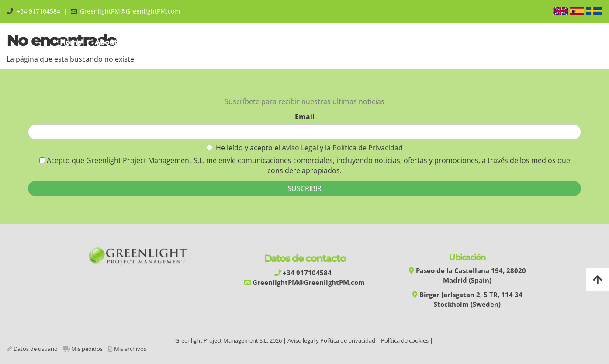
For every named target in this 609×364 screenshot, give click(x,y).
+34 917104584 (38, 11)
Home (71, 42)
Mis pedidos (87, 349)
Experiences (359, 42)
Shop (444, 42)
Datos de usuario (36, 349)
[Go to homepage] (4, 42)
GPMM (159, 42)
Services (307, 42)
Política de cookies (405, 340)
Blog (477, 42)
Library (407, 42)
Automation (255, 42)
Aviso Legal (301, 148)
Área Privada (522, 42)
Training (203, 42)
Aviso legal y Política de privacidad (331, 340)
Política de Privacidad (368, 148)
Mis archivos (130, 349)
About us (113, 42)
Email (305, 117)
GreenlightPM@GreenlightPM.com (130, 11)
